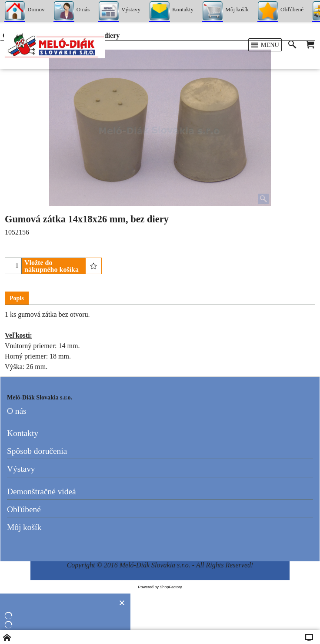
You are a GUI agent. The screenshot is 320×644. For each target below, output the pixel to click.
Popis (17, 298)
